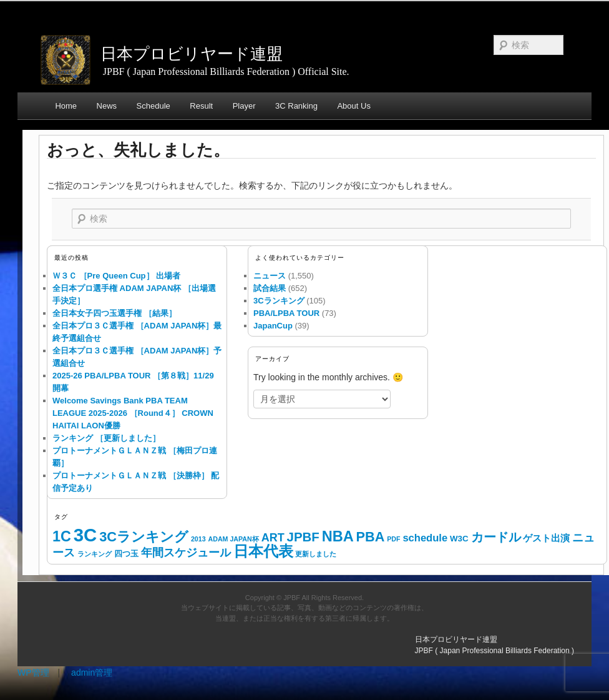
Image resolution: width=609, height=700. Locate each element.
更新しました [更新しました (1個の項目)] (316, 554)
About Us (353, 106)
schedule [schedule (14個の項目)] (425, 538)
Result (201, 106)
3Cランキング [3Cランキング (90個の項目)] (144, 537)
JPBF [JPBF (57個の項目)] (303, 537)
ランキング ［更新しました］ (106, 438)
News (107, 106)
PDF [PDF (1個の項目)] (393, 539)
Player (244, 106)
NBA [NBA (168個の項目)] (338, 536)
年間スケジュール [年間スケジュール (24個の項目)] (186, 553)
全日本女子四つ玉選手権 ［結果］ (114, 313)
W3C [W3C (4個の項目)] (459, 539)
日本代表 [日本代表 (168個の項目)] (263, 551)
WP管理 (33, 673)
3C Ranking (296, 106)
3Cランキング (279, 301)
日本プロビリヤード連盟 (192, 54)
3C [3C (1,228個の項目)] (85, 535)
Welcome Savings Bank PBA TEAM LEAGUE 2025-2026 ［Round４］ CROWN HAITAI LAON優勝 (133, 413)
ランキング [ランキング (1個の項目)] (95, 554)
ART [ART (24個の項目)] (273, 538)
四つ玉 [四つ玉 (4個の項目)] (126, 554)
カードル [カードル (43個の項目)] (496, 537)
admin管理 (92, 673)
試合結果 (270, 288)
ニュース (270, 276)
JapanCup (273, 326)
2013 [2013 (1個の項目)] (198, 539)
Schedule (153, 106)
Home (66, 106)
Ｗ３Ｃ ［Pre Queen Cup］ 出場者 (116, 276)
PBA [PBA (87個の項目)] (371, 537)
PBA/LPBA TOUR (286, 313)
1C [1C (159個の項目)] (62, 536)
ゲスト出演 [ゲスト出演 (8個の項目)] (546, 538)
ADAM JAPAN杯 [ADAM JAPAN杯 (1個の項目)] (233, 539)
